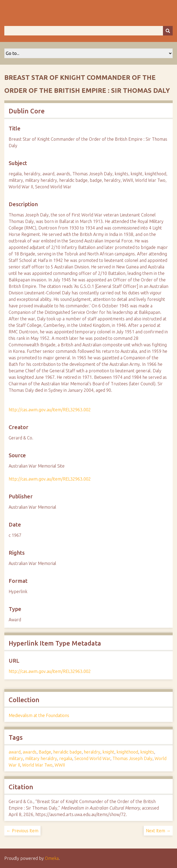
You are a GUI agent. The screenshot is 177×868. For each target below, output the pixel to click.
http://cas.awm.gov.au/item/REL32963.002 (50, 410)
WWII (60, 765)
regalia (66, 758)
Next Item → (158, 831)
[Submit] (168, 31)
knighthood (127, 752)
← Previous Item (22, 831)
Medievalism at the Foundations (39, 715)
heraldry (92, 752)
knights (147, 752)
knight (108, 752)
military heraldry (41, 758)
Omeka (52, 858)
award (15, 752)
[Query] (88, 31)
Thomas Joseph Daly (132, 758)
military (16, 758)
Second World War (92, 758)
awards (30, 752)
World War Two (37, 765)
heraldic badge (67, 752)
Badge (45, 752)
